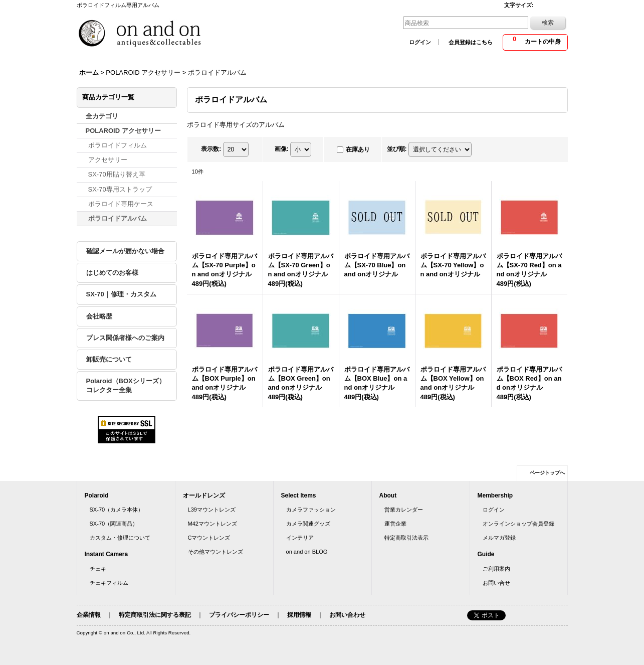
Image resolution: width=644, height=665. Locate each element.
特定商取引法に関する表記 (155, 615)
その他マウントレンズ (216, 552)
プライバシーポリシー (239, 615)
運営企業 (395, 524)
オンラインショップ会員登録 (518, 524)
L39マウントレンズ (212, 510)
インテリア (300, 538)
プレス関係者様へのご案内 (125, 338)
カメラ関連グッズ (308, 524)
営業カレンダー (404, 510)
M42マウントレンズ (213, 524)
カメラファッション (311, 510)
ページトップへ (547, 473)
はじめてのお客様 (112, 273)
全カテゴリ (102, 116)
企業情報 (89, 615)
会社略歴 (99, 316)
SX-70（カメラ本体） (117, 510)
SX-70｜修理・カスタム (121, 294)
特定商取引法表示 (406, 538)
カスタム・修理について (120, 538)
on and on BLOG (307, 552)
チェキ (98, 569)
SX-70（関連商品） (114, 524)
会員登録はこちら (471, 42)
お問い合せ (496, 583)
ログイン (420, 42)
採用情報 (299, 615)
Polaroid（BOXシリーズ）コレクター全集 (126, 385)
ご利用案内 (496, 569)
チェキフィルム (109, 583)
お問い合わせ (347, 615)
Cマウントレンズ (209, 538)
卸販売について (109, 359)
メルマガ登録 (499, 538)
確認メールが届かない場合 (125, 251)
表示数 (211, 149)
